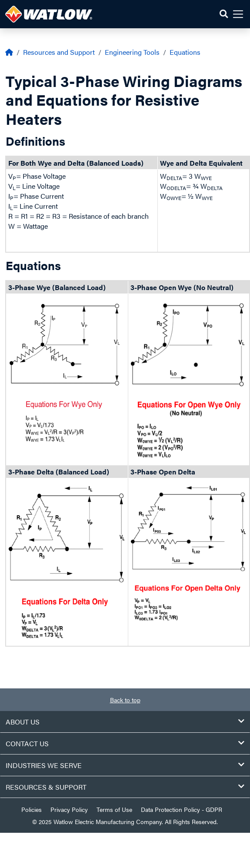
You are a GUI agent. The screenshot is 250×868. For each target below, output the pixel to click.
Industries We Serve (125, 765)
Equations (185, 52)
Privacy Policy (69, 809)
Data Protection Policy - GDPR (182, 809)
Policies (32, 809)
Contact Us (125, 743)
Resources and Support (59, 52)
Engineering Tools (132, 52)
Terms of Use (114, 809)
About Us (125, 722)
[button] (224, 14)
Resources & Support (125, 787)
